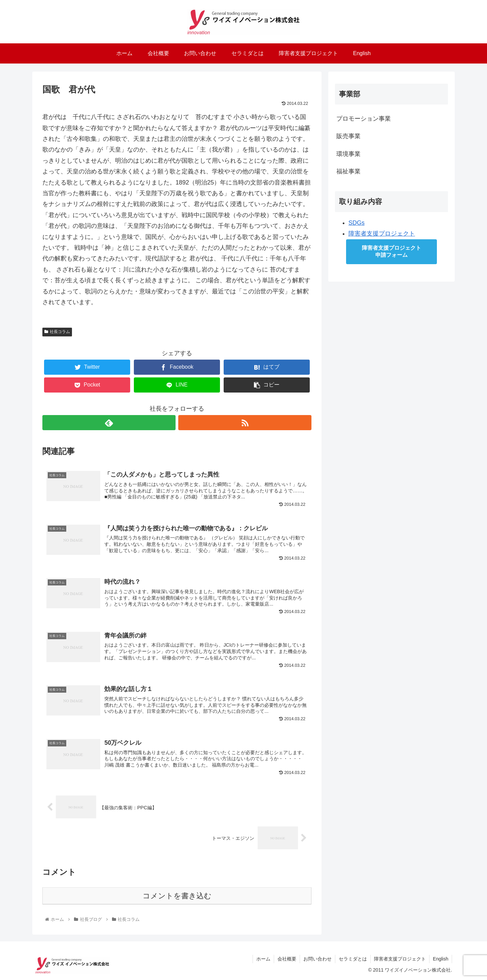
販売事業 (348, 136)
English (441, 959)
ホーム (263, 959)
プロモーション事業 (364, 119)
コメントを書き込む (177, 896)
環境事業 (348, 154)
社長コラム (57, 332)
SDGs (357, 223)
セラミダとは (353, 959)
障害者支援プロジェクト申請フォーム (391, 251)
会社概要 (287, 959)
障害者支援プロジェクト (382, 234)
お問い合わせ (317, 959)
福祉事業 (348, 171)
